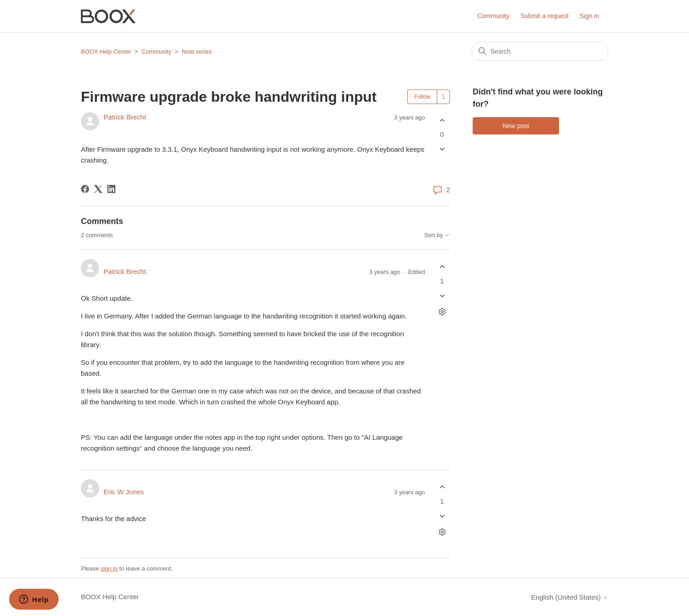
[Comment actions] (442, 311)
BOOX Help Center (106, 52)
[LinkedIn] (111, 189)
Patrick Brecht (125, 117)
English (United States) (569, 597)
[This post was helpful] (442, 120)
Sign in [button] (589, 16)
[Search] (540, 51)
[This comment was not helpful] (442, 296)
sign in (109, 569)
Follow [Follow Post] (422, 97)
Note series (197, 52)
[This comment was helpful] (442, 267)
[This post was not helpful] (442, 149)
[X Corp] (98, 189)
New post (516, 126)
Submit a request (544, 16)
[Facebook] (85, 189)
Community (493, 16)
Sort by (437, 235)
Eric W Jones (124, 492)
